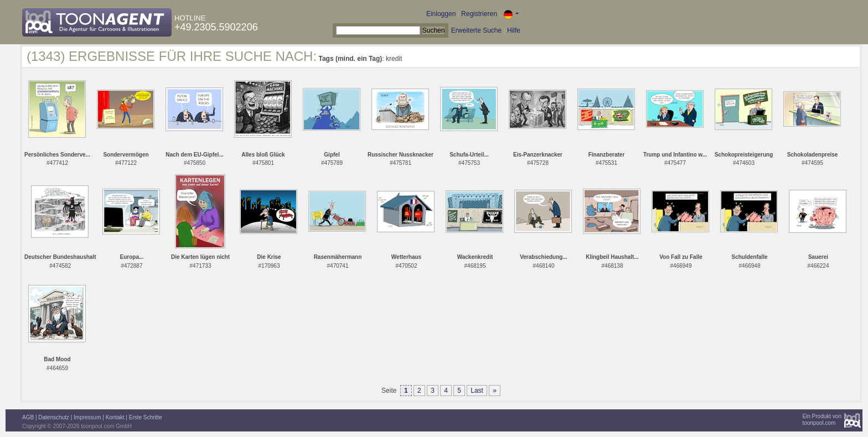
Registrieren (479, 14)
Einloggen (441, 14)
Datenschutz (54, 417)
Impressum (87, 417)
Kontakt (115, 417)
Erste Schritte (146, 417)
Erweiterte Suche (476, 30)
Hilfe (514, 30)
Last (477, 391)
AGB (28, 417)
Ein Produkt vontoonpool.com (822, 420)
